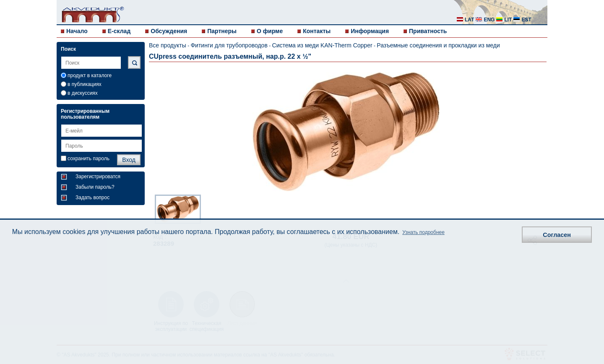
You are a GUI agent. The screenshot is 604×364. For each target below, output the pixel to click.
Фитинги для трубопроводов (229, 45)
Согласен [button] (557, 235)
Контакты (317, 31)
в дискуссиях (83, 93)
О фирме (270, 31)
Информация (370, 31)
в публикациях (85, 84)
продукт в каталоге (90, 75)
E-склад (119, 31)
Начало (77, 31)
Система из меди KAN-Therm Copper (322, 45)
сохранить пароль (89, 159)
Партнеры (222, 31)
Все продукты (168, 45)
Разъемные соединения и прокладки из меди (438, 45)
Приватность (428, 31)
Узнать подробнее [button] (423, 232)
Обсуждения (169, 31)
